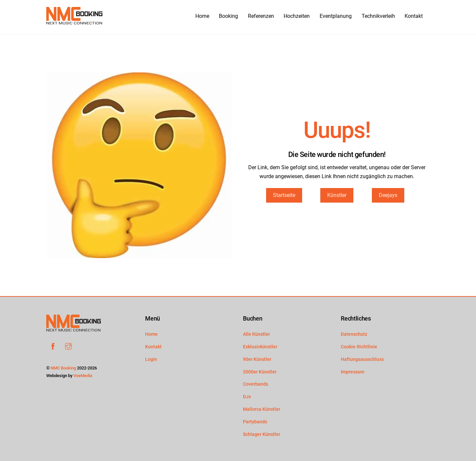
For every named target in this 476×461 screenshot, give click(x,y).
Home (191, 16)
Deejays (388, 195)
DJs (247, 397)
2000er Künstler (260, 372)
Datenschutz (354, 334)
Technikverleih (378, 16)
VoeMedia (83, 376)
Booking (224, 16)
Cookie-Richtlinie (359, 347)
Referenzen (261, 16)
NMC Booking (63, 368)
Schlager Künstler (262, 434)
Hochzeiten (297, 16)
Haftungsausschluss (362, 359)
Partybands (255, 422)
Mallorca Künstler (262, 409)
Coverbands (256, 384)
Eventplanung (336, 16)
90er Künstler (257, 359)
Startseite (284, 195)
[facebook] (53, 346)
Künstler (337, 195)
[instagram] (68, 346)
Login (151, 359)
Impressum (353, 372)
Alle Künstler (257, 334)
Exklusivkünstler (260, 347)
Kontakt (414, 16)
